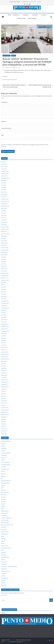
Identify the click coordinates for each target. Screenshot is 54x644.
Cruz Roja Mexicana (6, 465)
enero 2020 (4, 322)
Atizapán (3, 444)
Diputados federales (6, 481)
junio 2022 (4, 259)
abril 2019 (3, 343)
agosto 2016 (4, 417)
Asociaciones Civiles (6, 441)
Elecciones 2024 (5, 492)
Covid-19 (3, 460)
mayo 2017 (4, 396)
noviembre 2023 (5, 229)
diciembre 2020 (5, 301)
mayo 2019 (4, 340)
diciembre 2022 (5, 248)
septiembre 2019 (5, 331)
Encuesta (44, 15)
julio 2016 (3, 419)
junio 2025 (4, 185)
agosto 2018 (4, 361)
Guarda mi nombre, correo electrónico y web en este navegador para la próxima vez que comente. (25, 146)
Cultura (3, 472)
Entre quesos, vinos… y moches (34, 2)
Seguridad (4, 553)
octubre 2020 (4, 306)
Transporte (4, 574)
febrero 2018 (4, 375)
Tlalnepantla (4, 569)
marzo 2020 (4, 317)
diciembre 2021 (5, 273)
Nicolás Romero (5, 532)
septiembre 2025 (5, 178)
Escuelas (3, 502)
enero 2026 (4, 169)
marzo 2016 (4, 429)
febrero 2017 (4, 403)
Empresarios (4, 495)
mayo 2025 (4, 187)
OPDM (3, 536)
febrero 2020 (4, 320)
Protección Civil (5, 546)
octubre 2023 (4, 231)
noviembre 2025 (5, 174)
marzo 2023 (4, 241)
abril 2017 (3, 398)
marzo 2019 (4, 345)
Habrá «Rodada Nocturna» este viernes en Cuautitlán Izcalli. (41, 86)
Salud (2, 550)
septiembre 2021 (5, 280)
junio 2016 (4, 422)
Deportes (3, 476)
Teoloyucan (4, 562)
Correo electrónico (7, 128)
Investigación (4, 516)
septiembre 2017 (5, 387)
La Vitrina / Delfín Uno (6, 518)
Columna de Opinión (6, 453)
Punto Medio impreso (6, 548)
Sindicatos (4, 555)
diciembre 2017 (5, 380)
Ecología (3, 485)
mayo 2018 (4, 368)
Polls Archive (4, 595)
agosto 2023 (4, 236)
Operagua (3, 539)
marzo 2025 (4, 192)
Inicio (9, 15)
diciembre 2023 (5, 227)
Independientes (5, 511)
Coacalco (3, 451)
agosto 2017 (4, 389)
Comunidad (4, 455)
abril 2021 (3, 292)
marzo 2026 (4, 164)
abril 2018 (3, 371)
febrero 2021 (4, 296)
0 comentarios (17, 68)
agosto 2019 (4, 333)
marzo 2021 (4, 294)
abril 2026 (3, 162)
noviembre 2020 (5, 303)
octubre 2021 (4, 278)
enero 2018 (4, 378)
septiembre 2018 (5, 359)
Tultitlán (3, 576)
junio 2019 (4, 338)
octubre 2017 (4, 384)
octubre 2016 (4, 412)
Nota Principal (4, 534)
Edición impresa (32, 18)
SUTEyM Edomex (5, 557)
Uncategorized (5, 578)
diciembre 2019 (5, 324)
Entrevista (3, 499)
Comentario (5, 102)
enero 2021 (4, 299)
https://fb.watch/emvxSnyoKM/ (10, 80)
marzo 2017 (4, 401)
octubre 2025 (4, 176)
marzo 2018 (4, 373)
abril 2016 (3, 426)
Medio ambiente (5, 523)
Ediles (3, 488)
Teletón (3, 560)
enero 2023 (4, 245)
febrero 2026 (4, 167)
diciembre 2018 (5, 352)
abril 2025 (3, 190)
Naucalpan (4, 529)
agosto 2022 (4, 255)
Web (2, 135)
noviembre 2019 (5, 327)
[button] (20, 15)
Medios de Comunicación (7, 525)
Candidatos (4, 448)
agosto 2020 (4, 310)
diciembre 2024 (5, 199)
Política (3, 543)
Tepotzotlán (4, 564)
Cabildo (3, 446)
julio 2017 (3, 391)
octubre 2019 (4, 329)
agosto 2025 (4, 180)
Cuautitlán (4, 467)
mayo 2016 (4, 424)
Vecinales (3, 580)
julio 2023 (3, 238)
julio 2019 (3, 336)
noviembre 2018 (5, 354)
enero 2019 (4, 350)
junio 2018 (4, 366)
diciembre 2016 (5, 408)
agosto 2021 (4, 282)
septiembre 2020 (5, 308)
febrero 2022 (4, 269)
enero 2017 (4, 405)
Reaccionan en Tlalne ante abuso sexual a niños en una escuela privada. (14, 86)
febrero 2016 (4, 431)
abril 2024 (3, 218)
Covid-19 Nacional (5, 462)
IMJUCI (3, 509)
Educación (4, 490)
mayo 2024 (4, 215)
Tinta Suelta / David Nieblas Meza (9, 567)
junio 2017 (4, 394)
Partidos (3, 541)
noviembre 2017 (5, 382)
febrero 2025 (4, 194)
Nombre (4, 121)
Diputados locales (5, 483)
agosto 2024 (4, 208)
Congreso (25, 15)
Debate (3, 474)
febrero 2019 (4, 347)
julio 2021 (3, 285)
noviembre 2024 (5, 201)
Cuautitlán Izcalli (7, 56)
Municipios (16, 15)
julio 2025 (3, 183)
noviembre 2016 (5, 410)
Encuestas (4, 497)
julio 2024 (3, 211)
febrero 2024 (4, 222)
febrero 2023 (4, 243)
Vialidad (3, 583)
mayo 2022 (4, 262)
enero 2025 (4, 197)
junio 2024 (4, 213)
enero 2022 (4, 271)
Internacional (4, 513)
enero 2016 (4, 433)
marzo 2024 (4, 220)
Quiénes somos (22, 18)
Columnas (35, 15)
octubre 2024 (4, 204)
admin (5, 68)
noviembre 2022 (5, 250)
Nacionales (4, 527)
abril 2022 (3, 264)
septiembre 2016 (5, 415)
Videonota (3, 585)
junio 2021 (4, 287)
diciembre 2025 (5, 171)
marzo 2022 (4, 266)
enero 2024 (4, 225)
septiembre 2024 (5, 206)
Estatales (3, 504)
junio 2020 (4, 315)
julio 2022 (3, 257)
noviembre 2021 (5, 276)
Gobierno (14, 56)
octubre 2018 (4, 357)
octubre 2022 (4, 252)
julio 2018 (3, 364)
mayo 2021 (4, 289)
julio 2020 (3, 313)
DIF (2, 478)
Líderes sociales (5, 520)
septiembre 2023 (5, 234)
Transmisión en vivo (6, 571)
